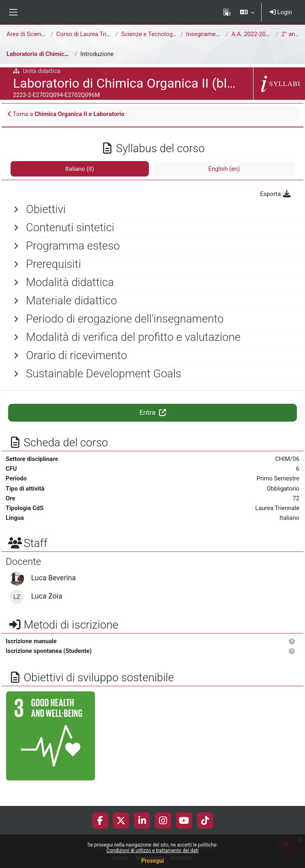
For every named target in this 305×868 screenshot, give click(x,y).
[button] (247, 12)
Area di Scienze (27, 34)
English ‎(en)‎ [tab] (224, 169)
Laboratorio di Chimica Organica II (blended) (66, 54)
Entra (152, 412)
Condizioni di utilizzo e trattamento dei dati (152, 851)
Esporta (276, 194)
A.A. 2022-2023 (252, 34)
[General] (152, 209)
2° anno (292, 34)
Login (281, 12)
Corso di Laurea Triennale (90, 34)
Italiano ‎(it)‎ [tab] (80, 169)
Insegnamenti (204, 34)
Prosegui (152, 861)
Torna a (66, 114)
